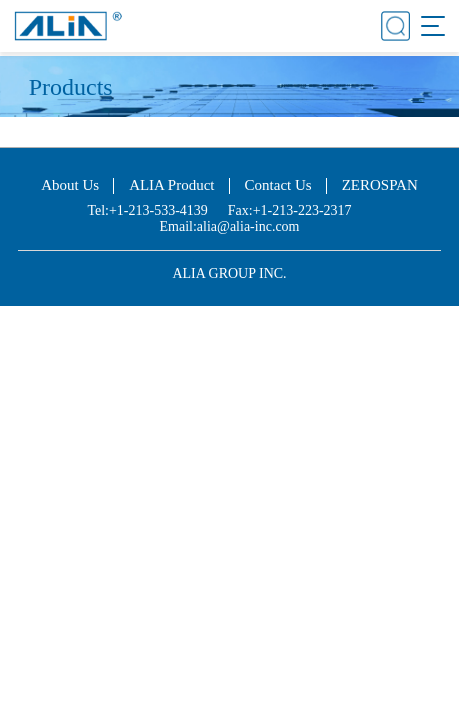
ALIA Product (171, 185)
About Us (70, 185)
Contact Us (278, 185)
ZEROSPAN (380, 185)
